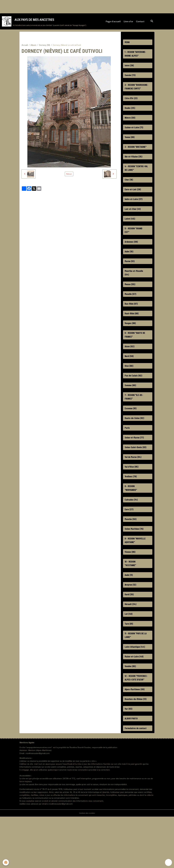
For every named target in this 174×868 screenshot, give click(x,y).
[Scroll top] (168, 862)
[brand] (44, 23)
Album (33, 48)
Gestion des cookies (87, 864)
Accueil (25, 48)
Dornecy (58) (44, 48)
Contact (141, 23)
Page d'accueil (114, 23)
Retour (69, 177)
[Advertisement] (51, 6)
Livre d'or (129, 23)
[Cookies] (6, 862)
